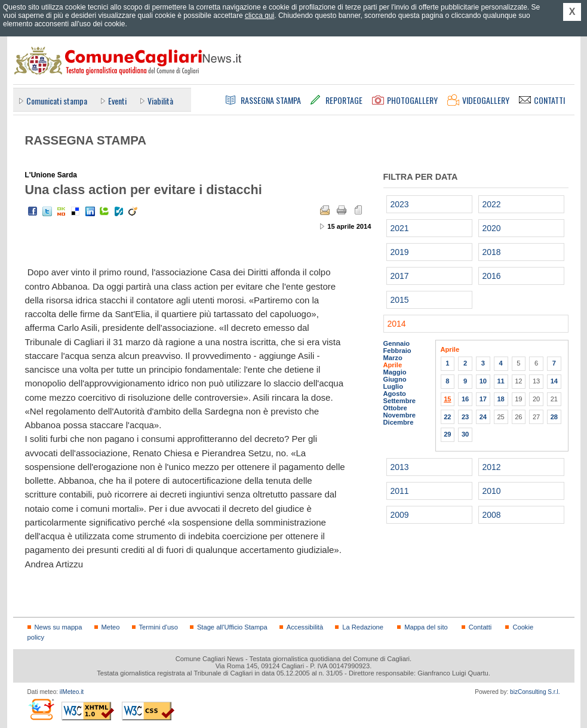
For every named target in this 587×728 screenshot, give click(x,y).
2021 (400, 228)
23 (465, 417)
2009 (400, 515)
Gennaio (397, 343)
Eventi (117, 101)
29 (447, 434)
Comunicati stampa (57, 101)
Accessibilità (305, 627)
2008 (492, 515)
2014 (397, 324)
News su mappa (59, 627)
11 (500, 381)
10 (483, 381)
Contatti (480, 627)
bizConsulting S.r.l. (535, 692)
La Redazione (363, 627)
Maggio (395, 372)
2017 (400, 276)
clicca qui (259, 16)
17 (483, 399)
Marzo (393, 358)
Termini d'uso (159, 627)
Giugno (395, 379)
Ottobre (395, 408)
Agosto (395, 394)
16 (465, 399)
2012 (492, 467)
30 (465, 434)
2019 (400, 252)
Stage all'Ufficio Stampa (232, 627)
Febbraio (397, 351)
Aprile (393, 365)
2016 (492, 276)
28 (554, 417)
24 (483, 417)
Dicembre (399, 422)
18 (500, 399)
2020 (492, 228)
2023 (400, 204)
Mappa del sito (426, 627)
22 (447, 417)
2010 (492, 491)
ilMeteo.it (72, 692)
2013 (400, 467)
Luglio (393, 386)
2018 (492, 252)
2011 (400, 491)
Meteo (111, 627)
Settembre (400, 401)
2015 (400, 300)
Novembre (400, 415)
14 (554, 381)
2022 (492, 204)
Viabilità (160, 101)
